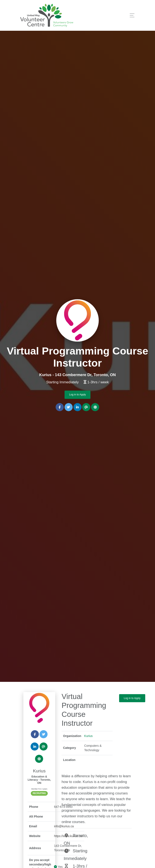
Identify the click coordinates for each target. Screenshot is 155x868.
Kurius (89, 736)
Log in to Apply (78, 395)
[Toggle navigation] (131, 15)
